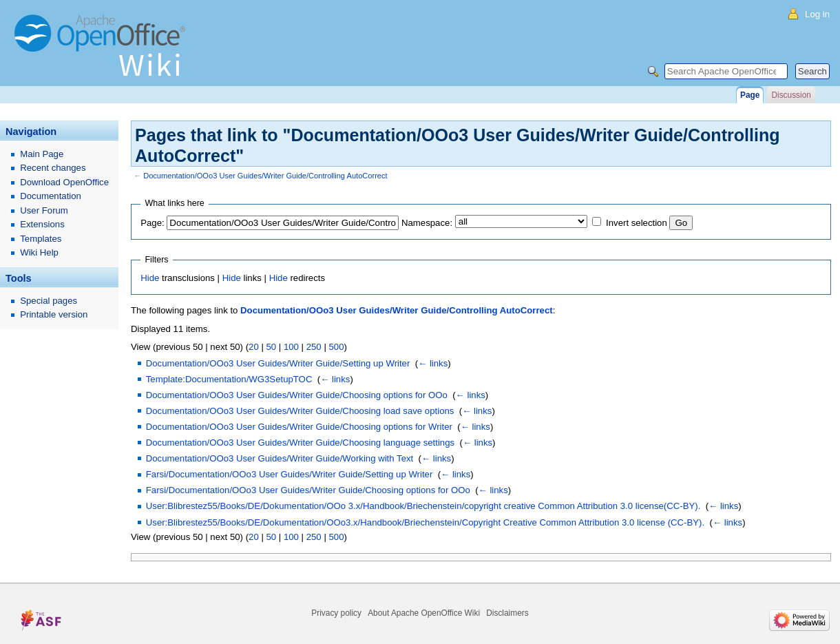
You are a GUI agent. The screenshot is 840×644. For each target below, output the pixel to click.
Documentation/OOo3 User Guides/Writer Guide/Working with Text (280, 458)
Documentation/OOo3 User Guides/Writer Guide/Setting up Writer (278, 363)
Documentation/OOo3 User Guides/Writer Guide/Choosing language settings (300, 443)
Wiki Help (39, 252)
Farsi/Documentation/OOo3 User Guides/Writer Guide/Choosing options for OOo (308, 490)
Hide (150, 278)
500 (336, 347)
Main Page (42, 154)
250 (314, 347)
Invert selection (637, 223)
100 (291, 347)
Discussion (791, 95)
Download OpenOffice (64, 182)
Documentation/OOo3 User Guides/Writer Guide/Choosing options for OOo (297, 395)
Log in (817, 14)
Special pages (49, 301)
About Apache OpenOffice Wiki (424, 613)
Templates (41, 239)
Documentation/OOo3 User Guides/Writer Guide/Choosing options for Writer (299, 427)
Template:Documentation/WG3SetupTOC (229, 379)
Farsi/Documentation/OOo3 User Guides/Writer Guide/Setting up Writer (290, 474)
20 (254, 347)
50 (271, 347)
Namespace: (427, 223)
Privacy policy (336, 613)
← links (433, 363)
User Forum (44, 210)
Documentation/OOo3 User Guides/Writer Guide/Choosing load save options (300, 411)
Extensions (42, 224)
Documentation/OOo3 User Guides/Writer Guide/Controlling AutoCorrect (265, 176)
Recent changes (53, 168)
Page (750, 95)
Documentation (51, 196)
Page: (152, 223)
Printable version (54, 314)
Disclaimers (507, 613)
